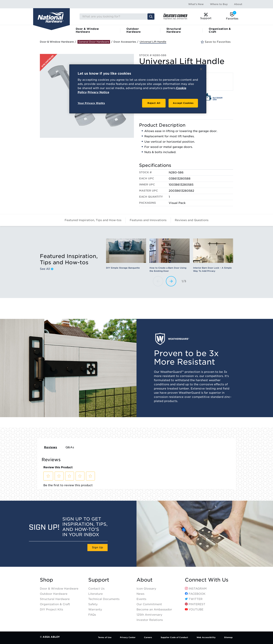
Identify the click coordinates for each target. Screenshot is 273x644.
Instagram (196, 589)
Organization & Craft (220, 30)
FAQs (92, 615)
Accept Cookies (183, 103)
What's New (196, 4)
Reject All (154, 103)
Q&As (70, 447)
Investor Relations (150, 620)
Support (99, 580)
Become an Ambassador (154, 609)
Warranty (95, 609)
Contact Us (96, 589)
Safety (93, 604)
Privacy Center (128, 637)
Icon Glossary (146, 589)
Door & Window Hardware (87, 30)
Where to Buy (219, 4)
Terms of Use (105, 637)
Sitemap (228, 637)
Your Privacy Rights (91, 103)
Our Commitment (149, 604)
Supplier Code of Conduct (174, 637)
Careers (148, 637)
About (238, 4)
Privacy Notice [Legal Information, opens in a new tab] (98, 92)
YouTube (194, 609)
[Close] (201, 69)
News (140, 594)
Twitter (194, 599)
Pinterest (195, 604)
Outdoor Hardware (134, 30)
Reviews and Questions (192, 220)
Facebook (195, 594)
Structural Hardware (174, 30)
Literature (95, 594)
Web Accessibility (206, 637)
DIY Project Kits (51, 609)
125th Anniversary (149, 615)
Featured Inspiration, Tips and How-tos (93, 220)
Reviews (51, 447)
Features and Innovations (148, 220)
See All (47, 269)
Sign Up (97, 547)
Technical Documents (104, 599)
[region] (138, 89)
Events (141, 599)
